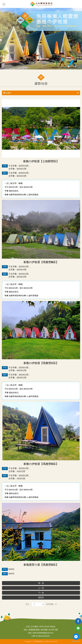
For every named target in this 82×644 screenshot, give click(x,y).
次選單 (41, 93)
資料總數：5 (51, 604)
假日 (5, 173)
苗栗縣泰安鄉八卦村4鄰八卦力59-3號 (43, 630)
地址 (25, 630)
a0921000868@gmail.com (43, 633)
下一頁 (41, 593)
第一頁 (41, 583)
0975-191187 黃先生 (47, 627)
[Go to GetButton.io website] (76, 641)
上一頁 (41, 588)
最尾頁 (41, 597)
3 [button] (42, 66)
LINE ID (35, 636)
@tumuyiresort (41, 636)
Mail (30, 633)
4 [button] (45, 66)
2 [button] (40, 66)
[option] (41, 39)
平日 (5, 166)
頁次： (28, 604)
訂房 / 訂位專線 (32, 627)
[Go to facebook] (76, 637)
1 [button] (37, 66)
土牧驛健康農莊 (41, 4)
